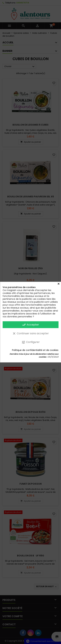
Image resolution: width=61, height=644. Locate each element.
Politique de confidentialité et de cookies (35, 350)
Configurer (31, 342)
